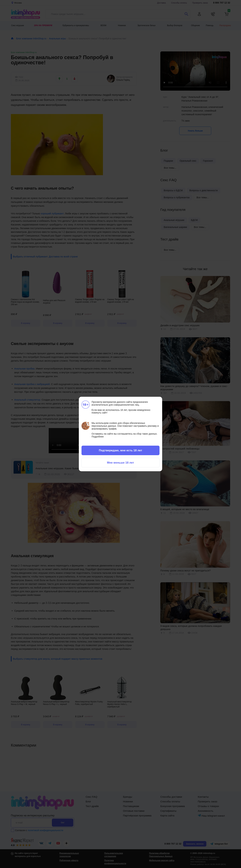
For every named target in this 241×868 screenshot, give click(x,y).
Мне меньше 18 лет (120, 463)
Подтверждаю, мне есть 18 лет (121, 450)
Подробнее (98, 437)
